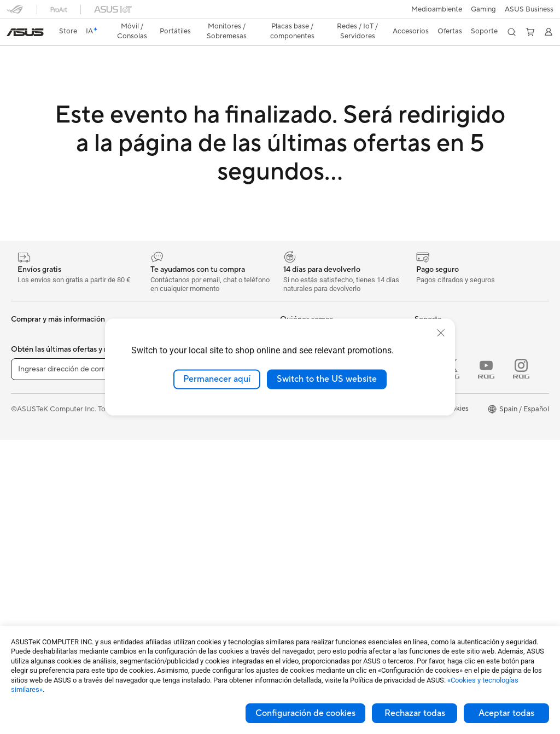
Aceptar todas (506, 713)
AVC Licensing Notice (450, 497)
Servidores (161, 481)
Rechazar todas (415, 713)
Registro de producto (315, 474)
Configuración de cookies (305, 713)
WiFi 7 (153, 432)
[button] (15, 13)
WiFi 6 (153, 448)
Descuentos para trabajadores (463, 448)
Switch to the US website (327, 379)
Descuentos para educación (459, 464)
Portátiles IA (434, 317)
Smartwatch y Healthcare (52, 350)
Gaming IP (160, 613)
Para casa (27, 416)
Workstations (33, 581)
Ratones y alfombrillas (179, 531)
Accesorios (29, 383)
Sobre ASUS (300, 317)
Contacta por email (311, 490)
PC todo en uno (36, 515)
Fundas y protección (176, 564)
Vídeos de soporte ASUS (320, 539)
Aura (422, 530)
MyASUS (295, 556)
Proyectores (31, 597)
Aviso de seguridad (311, 523)
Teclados (157, 515)
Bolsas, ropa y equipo (178, 547)
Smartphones (33, 334)
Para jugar (27, 465)
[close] (441, 333)
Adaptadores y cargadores (187, 580)
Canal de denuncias (446, 432)
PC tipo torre (32, 532)
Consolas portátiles (42, 366)
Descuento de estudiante (455, 481)
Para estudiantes (38, 449)
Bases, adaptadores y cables (189, 597)
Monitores (28, 499)
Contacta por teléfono (316, 506)
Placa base (161, 317)
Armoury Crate (439, 514)
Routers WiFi (164, 465)
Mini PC (24, 564)
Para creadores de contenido (58, 433)
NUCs (21, 548)
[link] (280, 13)
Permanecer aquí (217, 379)
